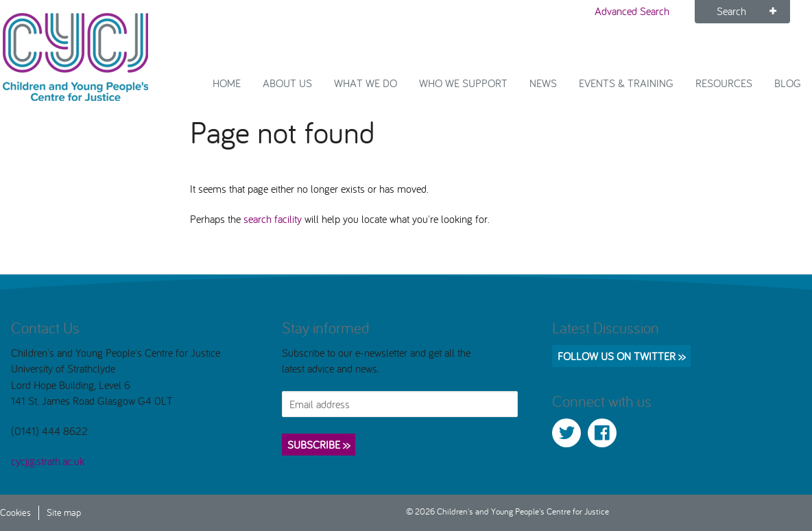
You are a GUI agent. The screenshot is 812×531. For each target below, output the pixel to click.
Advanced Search (632, 11)
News (543, 83)
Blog (788, 83)
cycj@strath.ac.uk (48, 461)
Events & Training (626, 83)
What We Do (366, 83)
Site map (64, 512)
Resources (724, 83)
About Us (287, 83)
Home (227, 83)
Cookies (15, 512)
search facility (273, 219)
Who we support (463, 83)
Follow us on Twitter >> (621, 356)
